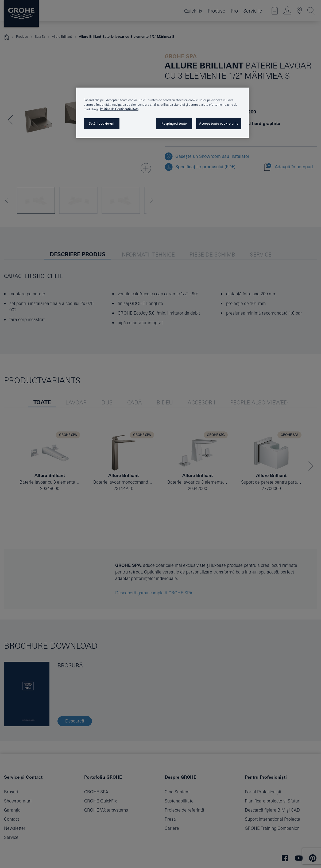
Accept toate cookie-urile (219, 123)
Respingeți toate (174, 123)
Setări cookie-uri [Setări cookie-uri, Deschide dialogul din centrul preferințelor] (102, 123)
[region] (163, 113)
